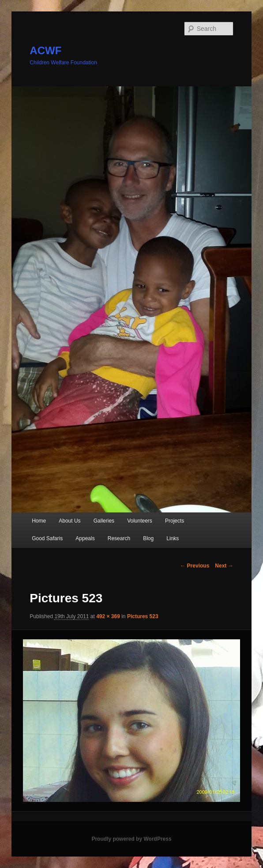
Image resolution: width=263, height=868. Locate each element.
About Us (70, 521)
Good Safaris (47, 538)
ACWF (45, 50)
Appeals (85, 538)
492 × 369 (108, 616)
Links (173, 538)
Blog (148, 538)
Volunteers (140, 521)
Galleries (104, 521)
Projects (175, 521)
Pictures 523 (143, 616)
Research (119, 538)
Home (39, 521)
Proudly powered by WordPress (131, 839)
